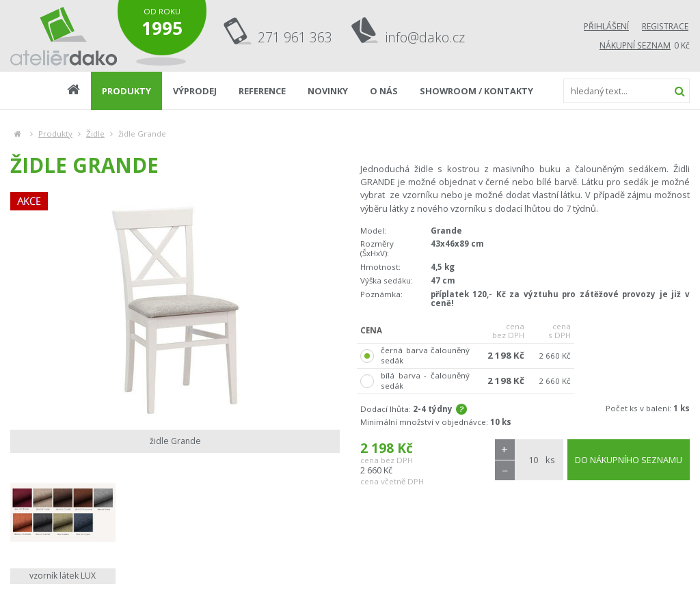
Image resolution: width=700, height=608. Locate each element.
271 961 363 (295, 37)
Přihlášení (606, 26)
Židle (95, 134)
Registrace (665, 26)
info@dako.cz (425, 37)
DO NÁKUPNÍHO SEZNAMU (629, 460)
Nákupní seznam (635, 45)
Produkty (55, 134)
